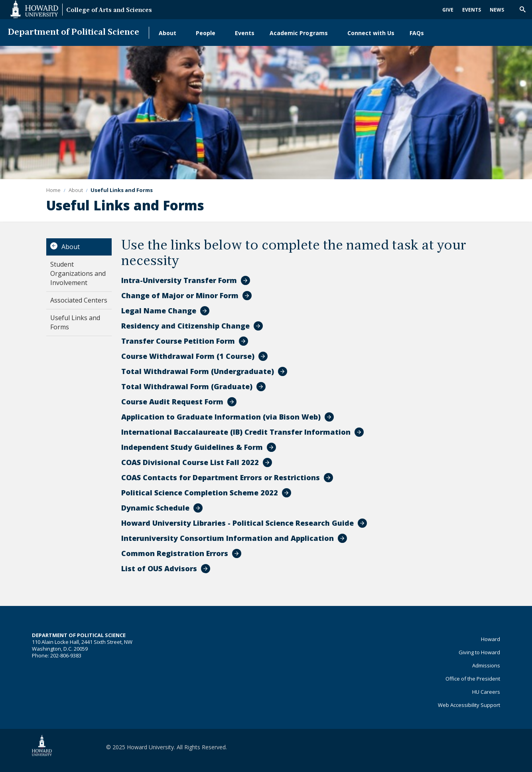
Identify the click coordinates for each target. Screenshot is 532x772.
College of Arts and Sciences (109, 11)
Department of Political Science (74, 33)
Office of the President (473, 679)
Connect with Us (371, 33)
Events (472, 10)
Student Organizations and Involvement (78, 273)
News (497, 10)
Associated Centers (79, 300)
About (167, 33)
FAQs (417, 33)
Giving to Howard (479, 652)
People (206, 33)
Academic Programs (299, 33)
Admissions (486, 665)
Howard (491, 639)
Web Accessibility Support (469, 705)
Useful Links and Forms (75, 322)
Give (448, 10)
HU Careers (486, 692)
